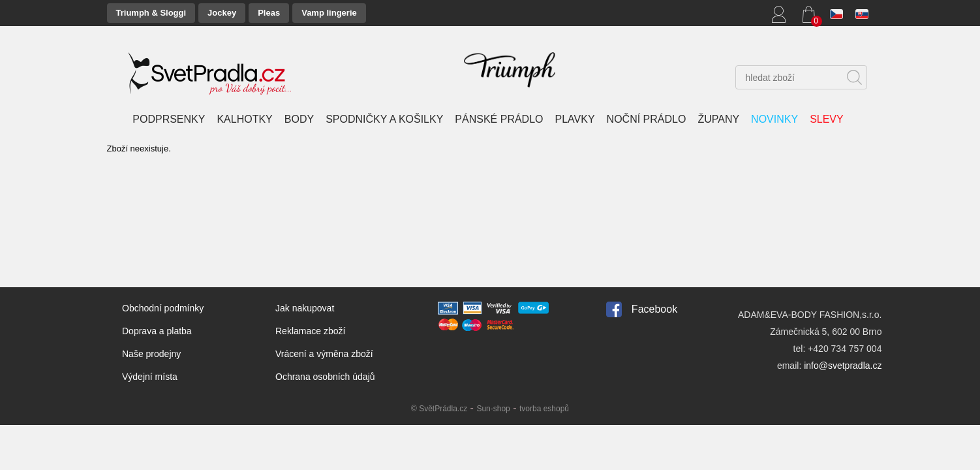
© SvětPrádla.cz (439, 409)
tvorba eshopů (544, 409)
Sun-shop (493, 409)
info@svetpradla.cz (843, 366)
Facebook (654, 309)
